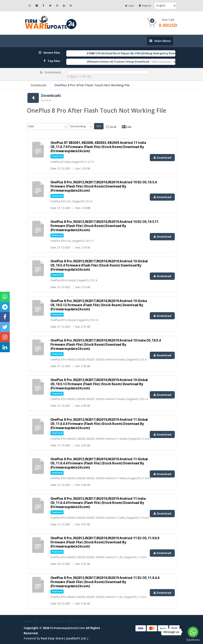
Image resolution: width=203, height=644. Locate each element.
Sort (99, 126)
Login (129, 6)
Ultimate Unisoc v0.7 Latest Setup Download (126, 62)
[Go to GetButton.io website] (193, 640)
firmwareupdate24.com (68, 628)
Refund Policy (78, 621)
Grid (111, 127)
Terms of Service (53, 621)
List (127, 127)
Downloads (39, 85)
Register (145, 6)
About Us (31, 621)
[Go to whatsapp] (193, 632)
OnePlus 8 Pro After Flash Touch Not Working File (92, 85)
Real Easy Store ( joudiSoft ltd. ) (65, 638)
